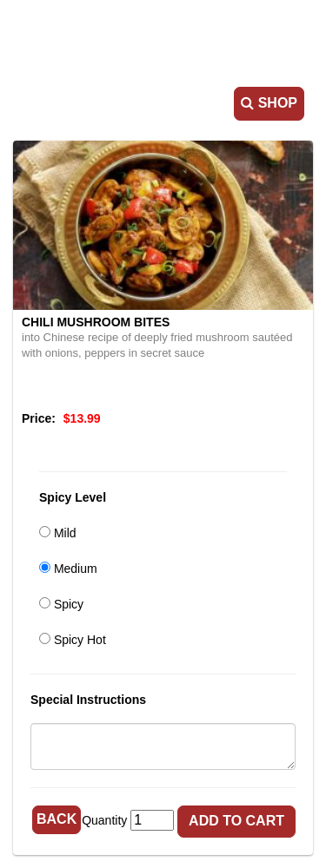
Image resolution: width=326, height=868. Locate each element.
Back (57, 819)
